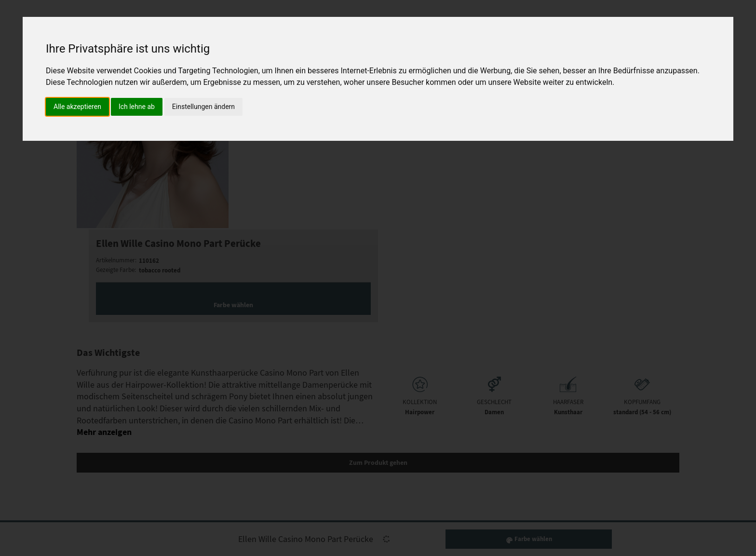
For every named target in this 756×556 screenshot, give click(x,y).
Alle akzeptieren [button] (77, 107)
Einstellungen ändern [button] (203, 107)
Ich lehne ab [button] (137, 107)
